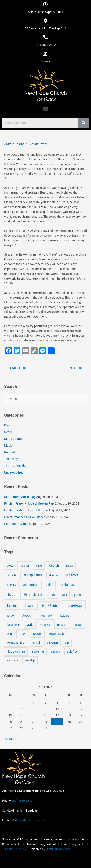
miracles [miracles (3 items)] (45, 625)
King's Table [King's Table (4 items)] (45, 616)
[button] (45, 109)
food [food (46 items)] (12, 595)
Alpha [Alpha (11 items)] (25, 566)
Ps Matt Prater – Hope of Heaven (26, 510)
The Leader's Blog (16, 466)
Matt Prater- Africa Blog (20, 497)
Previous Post (16, 368)
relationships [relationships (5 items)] (16, 643)
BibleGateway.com (58, 849)
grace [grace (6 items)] (78, 595)
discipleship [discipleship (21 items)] (33, 575)
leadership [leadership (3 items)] (13, 625)
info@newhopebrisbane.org (29, 820)
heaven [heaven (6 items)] (30, 606)
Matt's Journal (16, 144)
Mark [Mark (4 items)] (30, 625)
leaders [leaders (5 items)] (65, 616)
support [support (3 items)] (56, 652)
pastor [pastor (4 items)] (78, 625)
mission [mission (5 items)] (62, 625)
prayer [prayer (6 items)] (38, 634)
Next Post (78, 368)
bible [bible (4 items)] (39, 566)
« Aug (8, 739)
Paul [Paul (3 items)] (10, 634)
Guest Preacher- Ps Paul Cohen (25, 517)
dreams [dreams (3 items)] (54, 575)
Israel (8, 432)
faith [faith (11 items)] (48, 585)
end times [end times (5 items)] (72, 575)
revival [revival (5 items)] (36, 643)
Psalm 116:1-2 (15, 849)
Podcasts (11, 452)
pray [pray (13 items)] (23, 634)
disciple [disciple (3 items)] (12, 575)
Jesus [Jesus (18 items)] (26, 616)
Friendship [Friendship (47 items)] (33, 595)
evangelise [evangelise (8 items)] (30, 585)
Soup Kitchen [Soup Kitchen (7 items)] (16, 651)
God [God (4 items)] (64, 595)
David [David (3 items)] (70, 566)
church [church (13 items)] (54, 566)
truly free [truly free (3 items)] (72, 652)
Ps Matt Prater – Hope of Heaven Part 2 (30, 503)
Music (8, 446)
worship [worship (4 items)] (30, 660)
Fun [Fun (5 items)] (52, 595)
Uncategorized (14, 472)
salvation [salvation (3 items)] (52, 643)
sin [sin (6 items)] (67, 643)
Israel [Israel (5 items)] (11, 616)
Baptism (10, 425)
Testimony (11, 459)
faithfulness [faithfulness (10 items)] (67, 585)
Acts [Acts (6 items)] (10, 566)
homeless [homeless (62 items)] (74, 605)
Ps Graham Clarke (16, 524)
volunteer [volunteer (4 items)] (13, 660)
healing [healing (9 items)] (12, 606)
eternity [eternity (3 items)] (12, 585)
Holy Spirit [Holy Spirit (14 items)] (50, 606)
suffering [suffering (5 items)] (38, 651)
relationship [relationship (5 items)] (57, 634)
